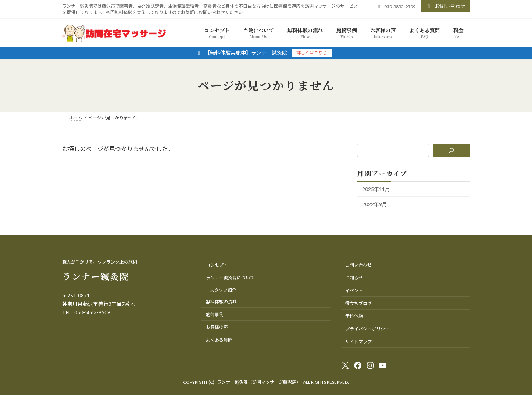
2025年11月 (376, 189)
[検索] (451, 150)
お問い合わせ (446, 6)
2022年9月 (375, 204)
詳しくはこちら (312, 53)
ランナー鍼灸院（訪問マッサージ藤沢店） (259, 382)
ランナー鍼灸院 (96, 276)
